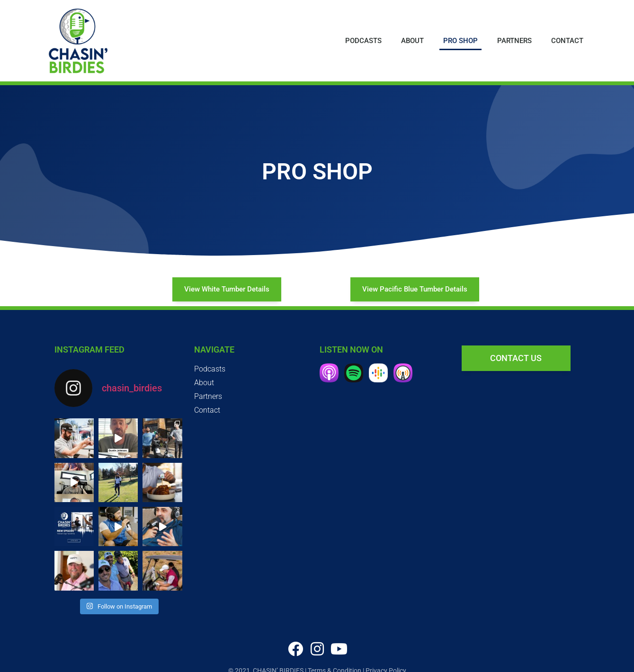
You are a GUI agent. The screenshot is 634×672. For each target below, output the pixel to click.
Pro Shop (460, 41)
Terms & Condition (335, 660)
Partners (514, 41)
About (412, 41)
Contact (567, 41)
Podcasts (363, 41)
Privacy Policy (386, 660)
